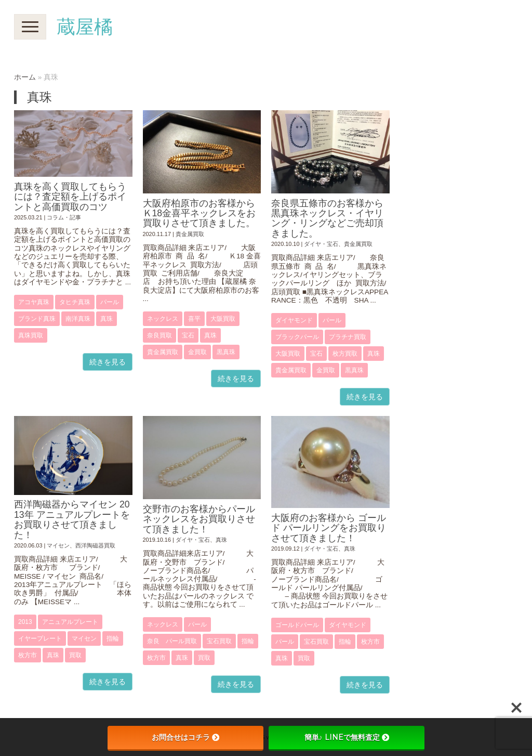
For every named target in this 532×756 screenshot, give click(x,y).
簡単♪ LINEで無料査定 (347, 737)
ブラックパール (297, 337)
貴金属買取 (190, 234)
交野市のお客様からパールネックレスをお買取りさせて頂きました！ (199, 519)
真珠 (107, 319)
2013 (25, 622)
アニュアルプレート (70, 622)
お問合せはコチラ (185, 737)
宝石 (188, 335)
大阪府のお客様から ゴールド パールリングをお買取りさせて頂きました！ (329, 528)
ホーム (25, 77)
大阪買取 (223, 319)
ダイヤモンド (294, 320)
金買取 (197, 352)
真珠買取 (31, 335)
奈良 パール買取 (172, 641)
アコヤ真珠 (34, 302)
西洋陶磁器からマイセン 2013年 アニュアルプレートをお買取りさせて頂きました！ (72, 519)
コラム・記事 (64, 217)
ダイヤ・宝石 (321, 244)
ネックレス (163, 319)
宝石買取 (219, 641)
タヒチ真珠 (75, 302)
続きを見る (108, 362)
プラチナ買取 (348, 337)
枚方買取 (345, 354)
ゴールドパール (297, 625)
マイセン (58, 545)
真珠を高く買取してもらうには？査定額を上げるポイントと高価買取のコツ (70, 197)
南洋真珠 (78, 319)
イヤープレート (40, 638)
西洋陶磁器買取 (95, 545)
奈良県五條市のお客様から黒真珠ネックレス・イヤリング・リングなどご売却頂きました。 (327, 218)
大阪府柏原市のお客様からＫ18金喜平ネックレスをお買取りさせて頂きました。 (199, 213)
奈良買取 (159, 335)
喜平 (194, 319)
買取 (75, 655)
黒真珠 (226, 352)
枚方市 (28, 655)
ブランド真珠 (37, 319)
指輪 (113, 638)
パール (110, 302)
